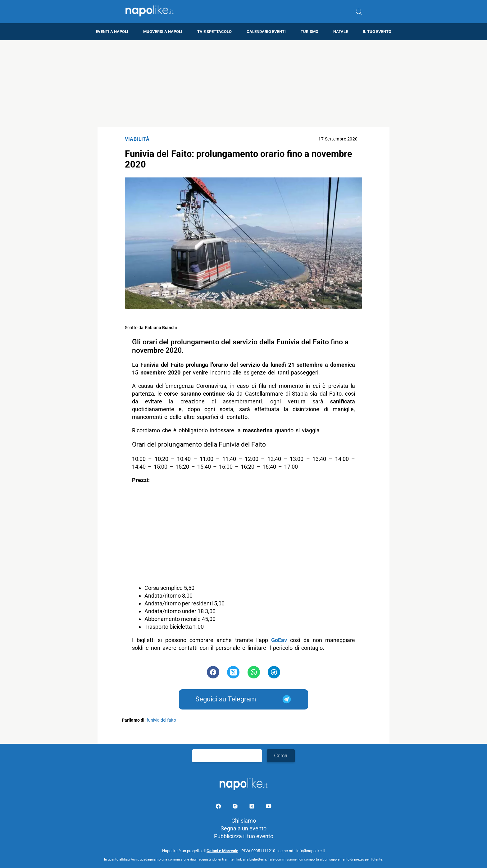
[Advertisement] (243, 84)
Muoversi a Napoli (163, 32)
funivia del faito (161, 720)
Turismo (309, 32)
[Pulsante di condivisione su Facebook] (213, 672)
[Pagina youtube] (269, 807)
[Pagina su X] (253, 807)
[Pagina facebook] (219, 807)
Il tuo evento (377, 32)
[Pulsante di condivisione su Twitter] (233, 672)
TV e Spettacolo (214, 32)
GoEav (279, 640)
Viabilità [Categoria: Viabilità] (137, 139)
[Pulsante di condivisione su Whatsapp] (254, 672)
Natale (341, 32)
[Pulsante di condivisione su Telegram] (274, 672)
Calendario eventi (266, 32)
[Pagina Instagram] (236, 807)
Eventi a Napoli (112, 32)
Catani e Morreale (222, 851)
